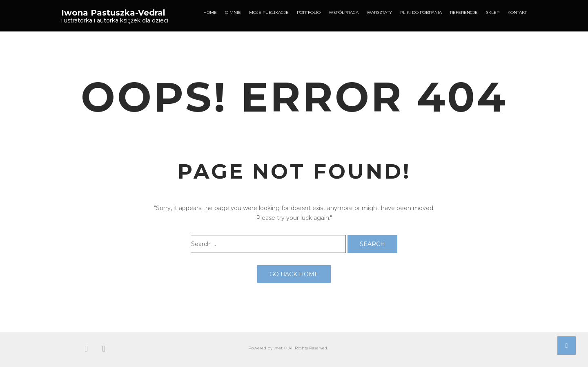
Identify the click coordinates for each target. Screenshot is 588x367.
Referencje (464, 12)
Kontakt (517, 12)
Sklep (493, 12)
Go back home (294, 274)
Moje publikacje (269, 12)
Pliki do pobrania (421, 12)
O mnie (233, 12)
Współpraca (344, 12)
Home (210, 12)
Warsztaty (379, 12)
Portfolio (309, 12)
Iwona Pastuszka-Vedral (113, 13)
